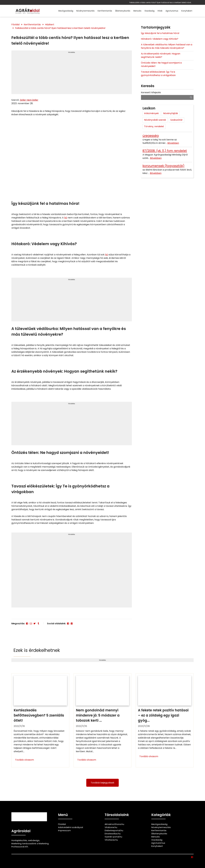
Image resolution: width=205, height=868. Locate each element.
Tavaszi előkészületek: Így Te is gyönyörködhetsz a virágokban (158, 74)
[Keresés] (191, 97)
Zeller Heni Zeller (29, 100)
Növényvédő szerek (155, 120)
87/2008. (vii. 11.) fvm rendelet (165, 151)
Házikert (50, 25)
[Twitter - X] (35, 624)
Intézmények (151, 113)
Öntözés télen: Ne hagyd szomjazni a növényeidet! (161, 64)
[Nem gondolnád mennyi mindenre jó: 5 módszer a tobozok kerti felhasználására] (103, 720)
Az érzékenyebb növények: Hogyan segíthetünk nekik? (161, 55)
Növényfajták (171, 113)
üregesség (151, 136)
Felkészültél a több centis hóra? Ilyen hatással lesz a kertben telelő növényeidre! (161, 2)
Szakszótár (177, 120)
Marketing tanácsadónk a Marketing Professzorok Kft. (30, 845)
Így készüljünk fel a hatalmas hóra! (160, 33)
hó (66, 218)
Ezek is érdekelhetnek (37, 650)
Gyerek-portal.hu (113, 837)
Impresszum (64, 830)
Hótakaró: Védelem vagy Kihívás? (160, 39)
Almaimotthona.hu (114, 824)
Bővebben (173, 143)
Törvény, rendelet (154, 126)
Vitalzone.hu (111, 827)
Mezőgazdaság (66, 11)
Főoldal (15, 25)
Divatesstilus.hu (113, 834)
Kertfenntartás (105, 11)
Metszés (137, 11)
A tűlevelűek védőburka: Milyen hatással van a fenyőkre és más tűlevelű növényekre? (167, 46)
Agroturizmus (172, 11)
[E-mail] (31, 624)
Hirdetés (72, 52)
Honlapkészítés (19, 840)
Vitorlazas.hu (111, 840)
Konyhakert (187, 11)
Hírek (160, 11)
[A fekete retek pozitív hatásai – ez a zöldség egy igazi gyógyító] (165, 720)
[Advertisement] (72, 73)
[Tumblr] (38, 624)
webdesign (34, 840)
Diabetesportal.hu (114, 830)
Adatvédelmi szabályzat (71, 827)
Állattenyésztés (123, 11)
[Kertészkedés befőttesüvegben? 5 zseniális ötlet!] (40, 720)
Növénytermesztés (85, 11)
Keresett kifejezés (151, 92)
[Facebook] (27, 624)
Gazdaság (149, 11)
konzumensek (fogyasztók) (163, 166)
